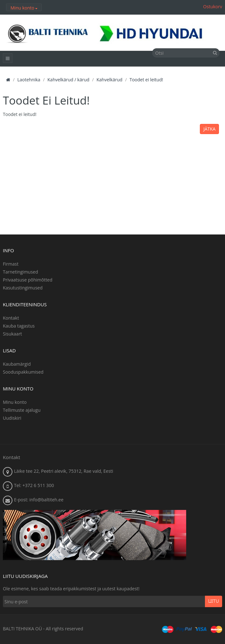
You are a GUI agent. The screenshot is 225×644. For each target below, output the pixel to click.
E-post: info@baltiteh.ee (39, 500)
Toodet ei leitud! (146, 80)
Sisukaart (12, 334)
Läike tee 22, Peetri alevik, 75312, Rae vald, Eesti (64, 471)
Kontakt (11, 318)
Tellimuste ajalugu (22, 410)
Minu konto (15, 402)
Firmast (11, 264)
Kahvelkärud (109, 80)
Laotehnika (29, 80)
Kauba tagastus (19, 326)
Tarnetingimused (21, 272)
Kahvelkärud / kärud (68, 80)
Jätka (209, 129)
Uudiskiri (12, 418)
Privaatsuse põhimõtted (28, 280)
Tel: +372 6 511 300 (34, 485)
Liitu (214, 601)
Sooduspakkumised (23, 372)
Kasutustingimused (23, 288)
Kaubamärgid (17, 364)
